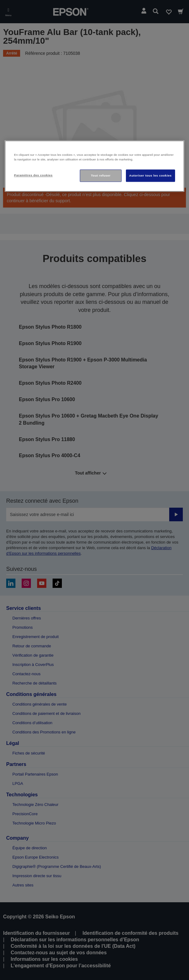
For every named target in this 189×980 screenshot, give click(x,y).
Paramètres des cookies (33, 175)
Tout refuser (101, 176)
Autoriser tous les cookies (150, 176)
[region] (94, 166)
